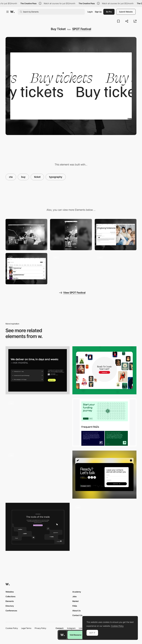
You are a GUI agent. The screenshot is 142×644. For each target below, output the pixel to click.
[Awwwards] (12, 12)
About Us (76, 611)
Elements (10, 601)
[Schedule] (26, 269)
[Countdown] (116, 269)
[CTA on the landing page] (104, 370)
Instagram (71, 628)
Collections (10, 596)
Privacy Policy (40, 628)
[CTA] (38, 370)
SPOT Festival (82, 29)
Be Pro (109, 12)
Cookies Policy (12, 628)
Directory (10, 606)
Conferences (11, 611)
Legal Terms (26, 628)
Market (76, 601)
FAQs (75, 606)
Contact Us (77, 615)
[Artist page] (116, 235)
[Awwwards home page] (63, 635)
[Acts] (71, 269)
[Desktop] (26, 235)
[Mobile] (71, 235)
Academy (77, 592)
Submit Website (126, 12)
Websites (10, 592)
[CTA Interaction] (38, 475)
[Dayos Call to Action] (38, 423)
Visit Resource (76, 635)
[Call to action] (38, 527)
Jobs (74, 596)
